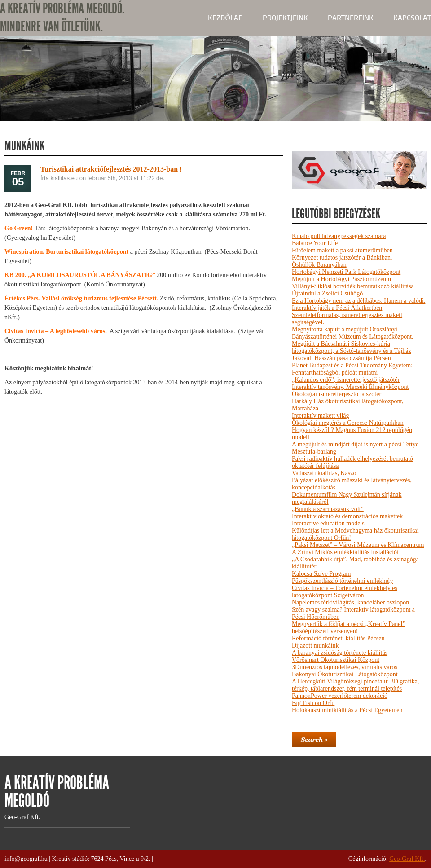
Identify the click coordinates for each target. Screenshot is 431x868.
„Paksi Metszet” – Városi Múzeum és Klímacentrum (358, 545)
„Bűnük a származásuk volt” (328, 509)
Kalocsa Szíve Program (321, 574)
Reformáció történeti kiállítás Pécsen (338, 638)
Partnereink (351, 18)
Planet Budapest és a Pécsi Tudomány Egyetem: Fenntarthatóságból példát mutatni (352, 369)
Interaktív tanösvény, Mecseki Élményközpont (350, 387)
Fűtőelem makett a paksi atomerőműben (342, 250)
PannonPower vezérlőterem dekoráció (340, 696)
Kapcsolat (412, 18)
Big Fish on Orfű (313, 703)
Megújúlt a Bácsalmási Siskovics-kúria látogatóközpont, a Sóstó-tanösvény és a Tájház (352, 347)
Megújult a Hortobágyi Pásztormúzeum (341, 279)
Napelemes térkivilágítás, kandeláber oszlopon (350, 602)
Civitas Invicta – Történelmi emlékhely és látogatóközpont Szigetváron (345, 592)
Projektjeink (285, 18)
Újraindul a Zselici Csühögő (327, 293)
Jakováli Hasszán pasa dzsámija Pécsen (341, 358)
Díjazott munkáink (315, 645)
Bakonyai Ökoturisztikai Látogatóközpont (345, 674)
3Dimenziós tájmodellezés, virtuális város (345, 667)
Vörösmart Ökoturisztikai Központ (336, 660)
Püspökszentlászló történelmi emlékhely (343, 581)
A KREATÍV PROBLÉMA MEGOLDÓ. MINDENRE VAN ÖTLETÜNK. (62, 18)
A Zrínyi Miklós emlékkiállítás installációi (345, 552)
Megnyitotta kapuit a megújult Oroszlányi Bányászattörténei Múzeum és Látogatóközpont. (353, 333)
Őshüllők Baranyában (319, 265)
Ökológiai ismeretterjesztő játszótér (336, 394)
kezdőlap (225, 18)
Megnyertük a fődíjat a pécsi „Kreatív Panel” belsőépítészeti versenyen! (349, 628)
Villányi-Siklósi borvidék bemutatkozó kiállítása (353, 286)
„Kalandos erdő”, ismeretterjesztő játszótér (346, 380)
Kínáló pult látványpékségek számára (339, 236)
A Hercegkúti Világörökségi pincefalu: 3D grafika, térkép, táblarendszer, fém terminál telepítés (355, 685)
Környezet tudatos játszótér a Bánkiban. (342, 258)
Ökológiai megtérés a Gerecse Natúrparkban (348, 423)
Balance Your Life (315, 243)
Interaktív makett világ (321, 416)
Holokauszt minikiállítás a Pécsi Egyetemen (347, 710)
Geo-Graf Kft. (407, 859)
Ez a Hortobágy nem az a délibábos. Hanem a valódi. (358, 301)
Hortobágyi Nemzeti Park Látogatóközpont (346, 272)
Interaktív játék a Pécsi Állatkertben (337, 308)
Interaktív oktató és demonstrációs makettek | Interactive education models (349, 520)
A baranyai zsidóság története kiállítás (340, 653)
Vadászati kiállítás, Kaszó (324, 473)
